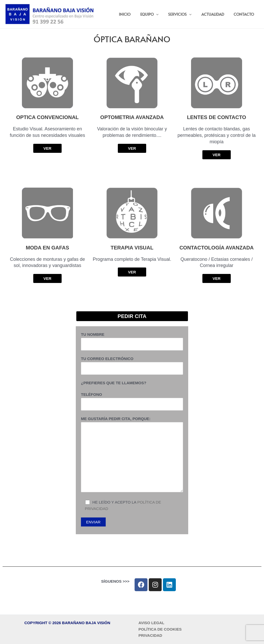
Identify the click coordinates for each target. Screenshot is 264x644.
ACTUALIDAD (216, 14)
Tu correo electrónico (132, 366)
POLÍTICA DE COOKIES (160, 629)
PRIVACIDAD (150, 635)
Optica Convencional (48, 117)
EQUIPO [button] (156, 14)
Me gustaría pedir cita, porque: (132, 455)
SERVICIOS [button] (185, 14)
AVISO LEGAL (151, 623)
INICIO (133, 14)
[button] (163, 14)
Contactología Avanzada (217, 248)
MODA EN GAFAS (47, 248)
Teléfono (132, 401)
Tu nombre (132, 341)
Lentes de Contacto (216, 117)
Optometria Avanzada (132, 117)
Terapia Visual (132, 248)
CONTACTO (245, 14)
